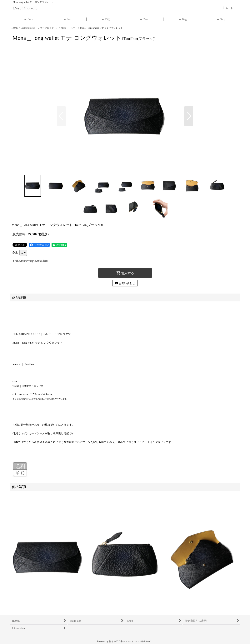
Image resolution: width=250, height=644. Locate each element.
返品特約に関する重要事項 (30, 261)
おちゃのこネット (118, 641)
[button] (61, 116)
